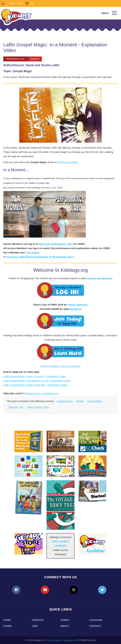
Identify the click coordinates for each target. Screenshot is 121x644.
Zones (65, 620)
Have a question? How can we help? (60, 366)
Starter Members (77, 305)
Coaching (96, 620)
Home (7, 620)
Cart (32, 3)
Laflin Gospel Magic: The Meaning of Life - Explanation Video (37, 381)
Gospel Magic (95, 401)
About (65, 626)
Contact (95, 626)
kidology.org (70, 640)
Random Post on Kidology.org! (42, 393)
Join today (32, 252)
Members (75, 309)
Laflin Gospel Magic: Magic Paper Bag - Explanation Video (35, 385)
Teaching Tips (16, 407)
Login (12, 3)
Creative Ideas (65, 401)
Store (8, 626)
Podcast (38, 620)
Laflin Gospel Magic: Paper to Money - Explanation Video (35, 376)
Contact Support (54, 640)
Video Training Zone (38, 407)
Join (19, 3)
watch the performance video (56, 244)
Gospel (80, 401)
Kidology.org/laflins (68, 162)
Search (4, 3)
